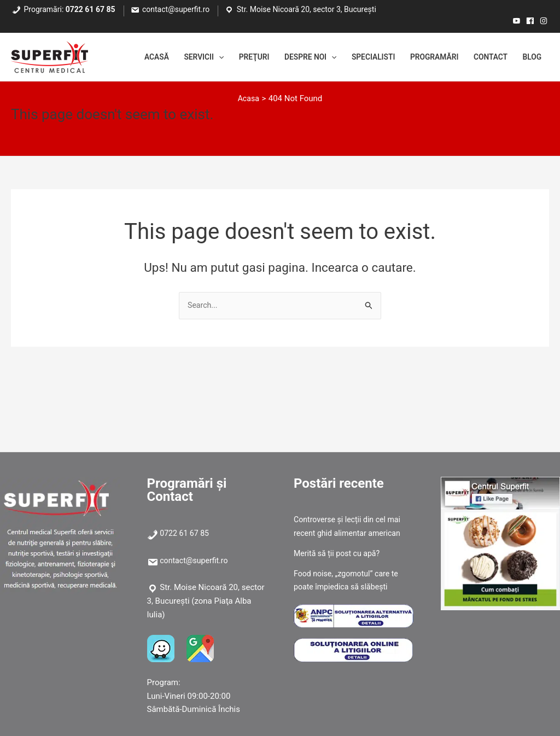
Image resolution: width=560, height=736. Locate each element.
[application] (190, 57)
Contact (486, 57)
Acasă (122, 57)
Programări (424, 57)
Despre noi (290, 57)
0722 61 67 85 (91, 9)
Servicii (174, 57)
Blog (530, 57)
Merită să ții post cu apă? (339, 553)
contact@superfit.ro (176, 9)
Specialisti (358, 57)
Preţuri (228, 57)
